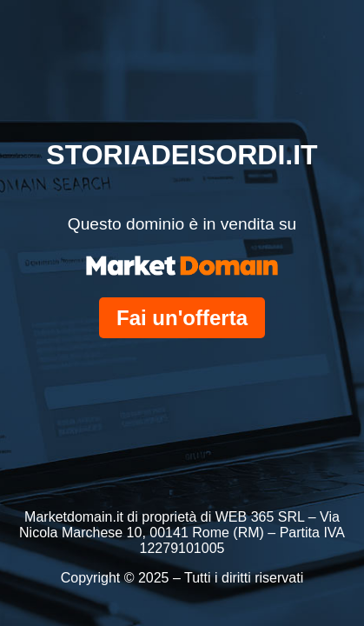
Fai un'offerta (182, 318)
